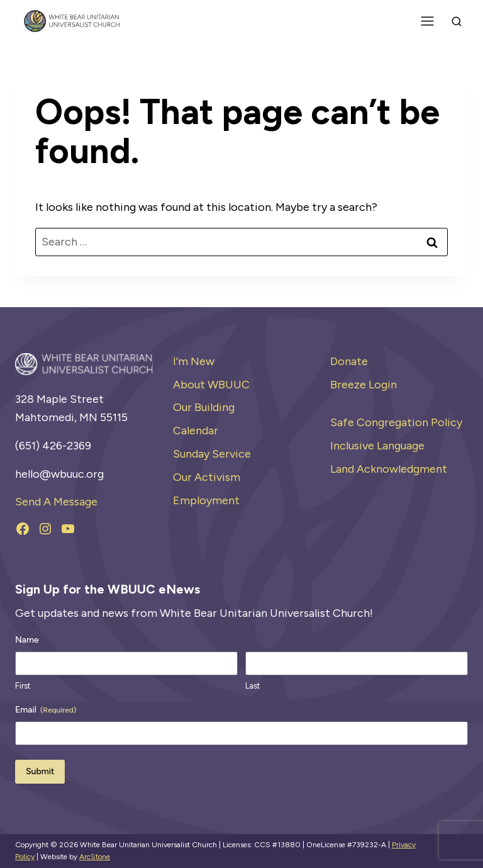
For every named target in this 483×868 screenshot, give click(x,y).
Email (46, 710)
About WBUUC (211, 385)
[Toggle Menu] (427, 21)
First (23, 686)
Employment (206, 500)
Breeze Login (364, 385)
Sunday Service (212, 454)
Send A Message (56, 502)
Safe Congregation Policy (396, 422)
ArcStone (95, 857)
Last (253, 686)
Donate (349, 361)
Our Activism (207, 477)
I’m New (194, 361)
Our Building (204, 407)
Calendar (196, 431)
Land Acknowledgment (389, 469)
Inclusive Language (377, 446)
